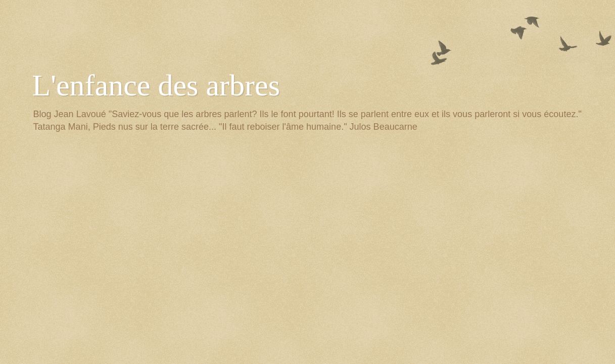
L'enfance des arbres (156, 85)
